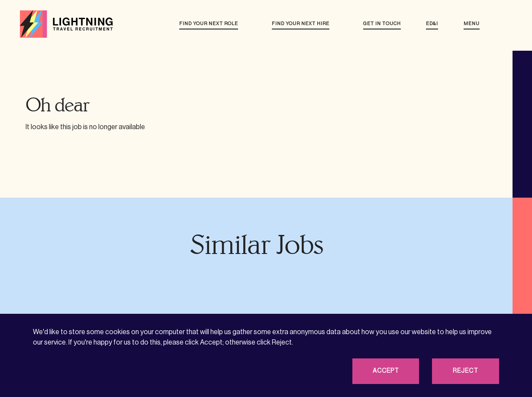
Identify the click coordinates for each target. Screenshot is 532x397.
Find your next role (209, 24)
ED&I (432, 24)
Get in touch (382, 24)
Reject (466, 371)
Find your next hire (301, 24)
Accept (386, 371)
